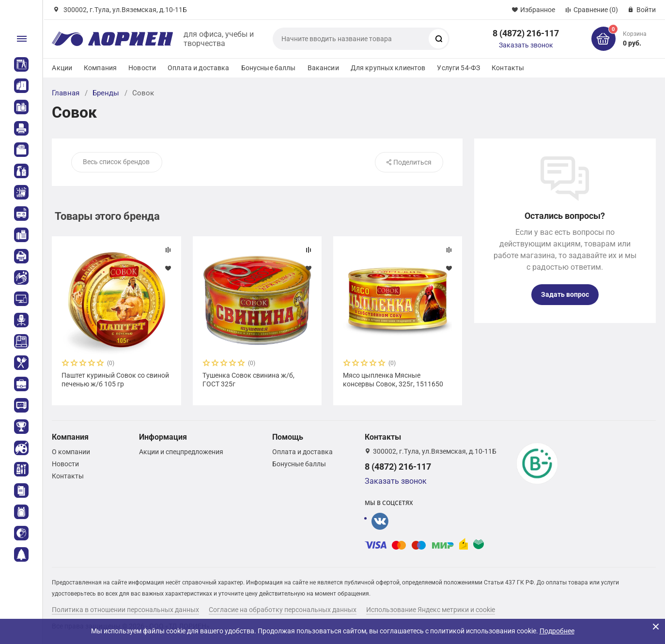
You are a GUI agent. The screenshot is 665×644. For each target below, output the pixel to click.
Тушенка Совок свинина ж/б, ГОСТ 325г (248, 380)
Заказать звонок (526, 45)
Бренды (106, 93)
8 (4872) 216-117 (526, 33)
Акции (62, 68)
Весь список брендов (116, 162)
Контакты (508, 68)
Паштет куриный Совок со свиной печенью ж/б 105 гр (115, 380)
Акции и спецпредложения (181, 452)
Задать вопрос (565, 294)
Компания (100, 68)
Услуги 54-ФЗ (458, 68)
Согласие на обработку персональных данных (283, 610)
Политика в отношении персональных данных (125, 610)
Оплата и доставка (198, 68)
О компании (71, 452)
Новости (142, 68)
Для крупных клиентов (388, 68)
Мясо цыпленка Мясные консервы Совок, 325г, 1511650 (393, 380)
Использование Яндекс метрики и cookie (431, 610)
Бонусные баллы (269, 68)
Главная (66, 93)
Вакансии (323, 68)
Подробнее (557, 631)
